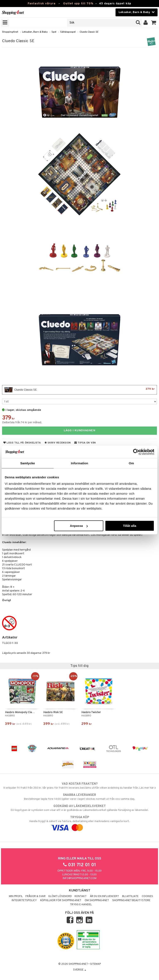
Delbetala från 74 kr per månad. (22, 422)
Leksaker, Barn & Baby (35, 32)
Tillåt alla (130, 526)
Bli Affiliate (130, 896)
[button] (154, 23)
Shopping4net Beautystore (131, 901)
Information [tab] (79, 463)
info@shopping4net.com (80, 878)
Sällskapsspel (68, 32)
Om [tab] (131, 463)
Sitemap (95, 964)
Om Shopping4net (97, 901)
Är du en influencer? (104, 896)
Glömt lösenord (60, 896)
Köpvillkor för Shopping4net (61, 901)
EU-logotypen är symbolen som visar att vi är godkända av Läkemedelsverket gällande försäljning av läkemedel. (79, 808)
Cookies (147, 896)
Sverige (80, 970)
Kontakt (81, 896)
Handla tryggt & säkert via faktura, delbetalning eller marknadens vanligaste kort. (79, 822)
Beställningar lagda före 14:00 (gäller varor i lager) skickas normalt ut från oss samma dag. (79, 797)
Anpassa (79, 526)
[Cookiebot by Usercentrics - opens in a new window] (136, 452)
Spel (54, 32)
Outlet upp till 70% (78, 4)
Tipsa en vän (85, 443)
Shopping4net (10, 32)
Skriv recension (58, 443)
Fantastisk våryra (42, 4)
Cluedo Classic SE (89, 32)
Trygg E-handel (81, 905)
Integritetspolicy (24, 901)
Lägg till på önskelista (22, 443)
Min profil (16, 896)
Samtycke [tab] (28, 463)
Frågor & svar (36, 896)
